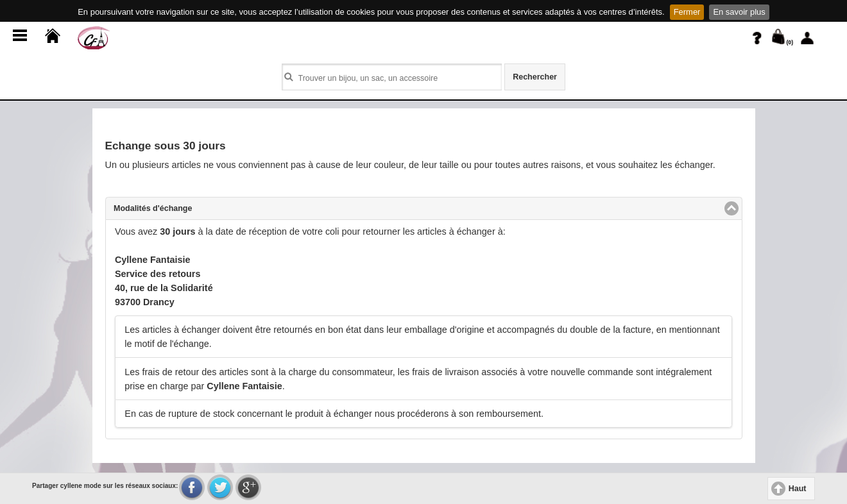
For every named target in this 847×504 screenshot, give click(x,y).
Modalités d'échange (202, 208)
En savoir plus (739, 12)
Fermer (687, 12)
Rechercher (535, 77)
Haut (798, 489)
